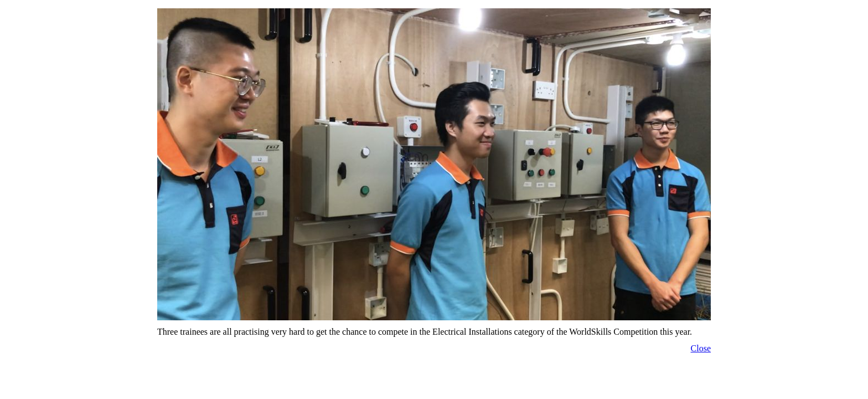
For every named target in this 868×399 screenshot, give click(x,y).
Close (701, 348)
